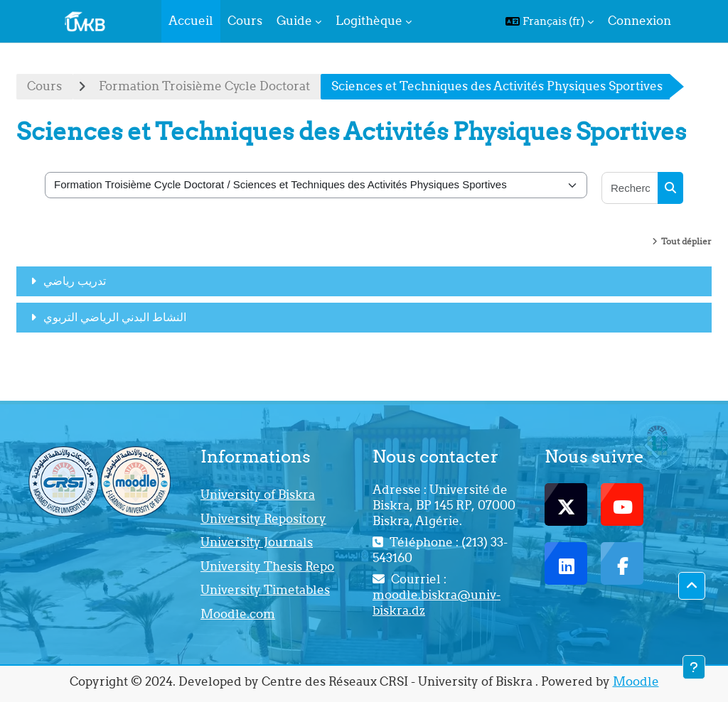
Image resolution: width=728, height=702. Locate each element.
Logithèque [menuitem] (369, 21)
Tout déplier (686, 241)
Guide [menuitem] (294, 21)
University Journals (257, 542)
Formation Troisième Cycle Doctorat (204, 86)
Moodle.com (238, 614)
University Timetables (265, 590)
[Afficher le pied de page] (694, 667)
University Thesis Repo (267, 566)
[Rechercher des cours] (630, 188)
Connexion (639, 21)
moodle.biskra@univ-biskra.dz (437, 603)
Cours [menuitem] (245, 21)
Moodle (636, 681)
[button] (550, 21)
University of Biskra (258, 495)
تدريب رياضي (75, 281)
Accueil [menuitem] (191, 21)
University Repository (263, 519)
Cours (44, 86)
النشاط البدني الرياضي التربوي (115, 317)
